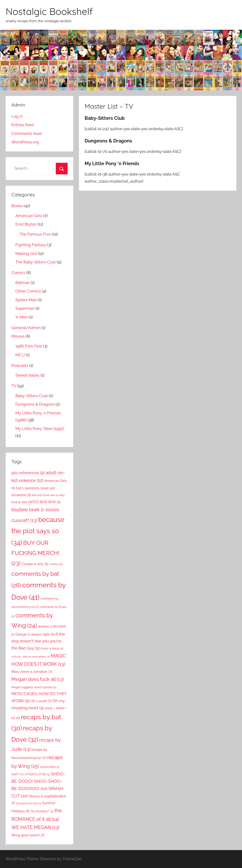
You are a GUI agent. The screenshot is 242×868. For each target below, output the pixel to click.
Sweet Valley (27, 375)
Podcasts (20, 365)
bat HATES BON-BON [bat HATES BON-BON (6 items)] (41, 502)
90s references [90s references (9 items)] (28, 473)
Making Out (26, 254)
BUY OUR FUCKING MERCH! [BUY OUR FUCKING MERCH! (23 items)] (35, 553)
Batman (23, 283)
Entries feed (23, 125)
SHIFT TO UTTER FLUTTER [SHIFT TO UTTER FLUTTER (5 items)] (31, 774)
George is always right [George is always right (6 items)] (35, 634)
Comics (18, 273)
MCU (20, 355)
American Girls (29, 216)
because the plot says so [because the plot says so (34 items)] (38, 531)
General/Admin (26, 328)
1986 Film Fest (29, 346)
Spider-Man (26, 300)
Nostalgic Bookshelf (49, 11)
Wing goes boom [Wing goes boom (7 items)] (28, 835)
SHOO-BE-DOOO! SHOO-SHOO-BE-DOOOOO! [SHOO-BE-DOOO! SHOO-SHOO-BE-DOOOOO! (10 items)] (38, 781)
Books (17, 206)
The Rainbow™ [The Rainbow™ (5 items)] (42, 811)
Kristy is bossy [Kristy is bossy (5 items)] (52, 648)
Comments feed (27, 133)
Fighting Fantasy (31, 245)
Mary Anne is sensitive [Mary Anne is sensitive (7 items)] (32, 672)
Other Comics (28, 291)
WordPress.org (25, 142)
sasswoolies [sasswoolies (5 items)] (50, 767)
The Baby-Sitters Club (36, 262)
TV (14, 386)
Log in (17, 116)
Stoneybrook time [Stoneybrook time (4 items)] (29, 803)
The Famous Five (35, 234)
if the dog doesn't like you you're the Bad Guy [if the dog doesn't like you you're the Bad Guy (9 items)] (38, 641)
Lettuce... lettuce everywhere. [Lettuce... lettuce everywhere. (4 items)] (31, 657)
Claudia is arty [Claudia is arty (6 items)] (35, 564)
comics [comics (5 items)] (56, 564)
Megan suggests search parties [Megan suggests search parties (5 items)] (34, 687)
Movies (18, 336)
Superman (25, 308)
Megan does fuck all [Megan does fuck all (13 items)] (38, 679)
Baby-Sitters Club (32, 396)
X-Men (22, 317)
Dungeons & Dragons (35, 404)
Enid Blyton (26, 224)
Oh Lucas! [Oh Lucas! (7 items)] (41, 701)
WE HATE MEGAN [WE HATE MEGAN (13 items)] (35, 827)
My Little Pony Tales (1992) (40, 429)
